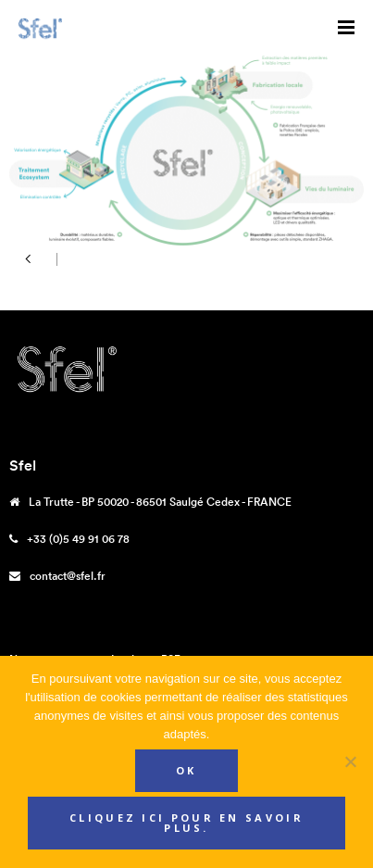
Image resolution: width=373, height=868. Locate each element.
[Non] (350, 761)
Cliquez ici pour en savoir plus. (186, 823)
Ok (186, 770)
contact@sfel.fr (68, 576)
